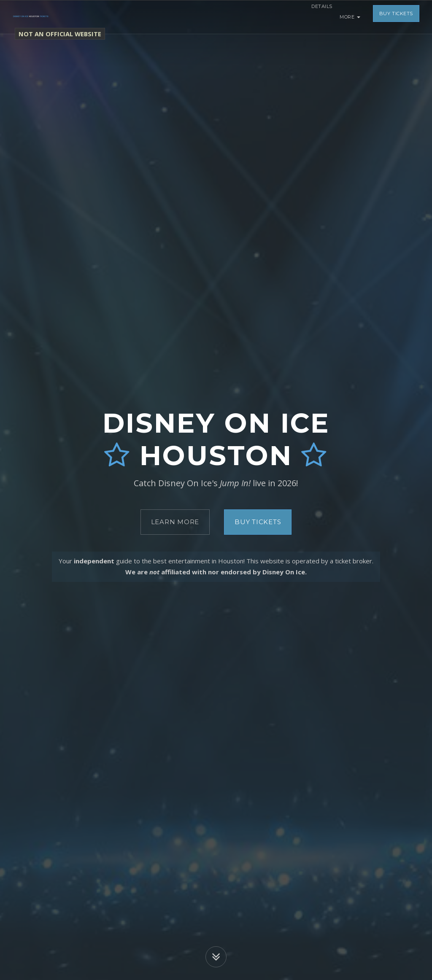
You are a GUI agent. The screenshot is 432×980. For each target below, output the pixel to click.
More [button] (350, 17)
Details (316, 17)
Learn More (175, 522)
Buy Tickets (396, 17)
